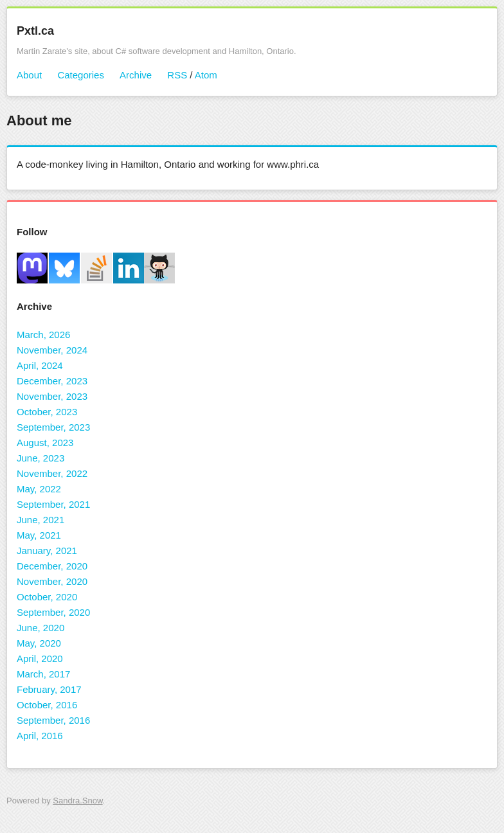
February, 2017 (49, 689)
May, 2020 (39, 643)
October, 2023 (47, 412)
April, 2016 (40, 736)
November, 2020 (52, 581)
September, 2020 (53, 612)
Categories (81, 75)
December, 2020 (52, 566)
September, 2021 (53, 504)
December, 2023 (52, 381)
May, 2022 (39, 489)
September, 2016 (53, 720)
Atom (206, 75)
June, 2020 (40, 628)
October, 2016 (47, 705)
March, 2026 (43, 335)
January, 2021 (47, 551)
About (29, 75)
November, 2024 (52, 350)
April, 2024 (40, 365)
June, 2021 (40, 520)
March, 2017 (43, 674)
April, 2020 (40, 658)
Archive (136, 75)
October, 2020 (47, 597)
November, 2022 (52, 473)
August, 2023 (45, 443)
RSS (177, 75)
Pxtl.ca (35, 31)
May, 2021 (39, 535)
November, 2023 (52, 396)
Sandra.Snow (77, 801)
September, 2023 (53, 427)
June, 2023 (40, 458)
